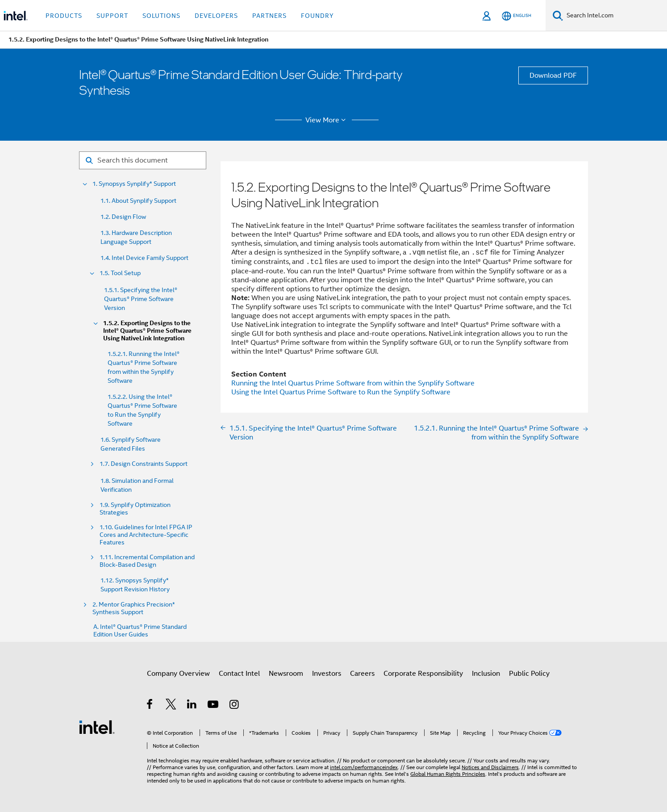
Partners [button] (269, 16)
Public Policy (529, 674)
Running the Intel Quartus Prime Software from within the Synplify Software (353, 383)
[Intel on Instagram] (235, 706)
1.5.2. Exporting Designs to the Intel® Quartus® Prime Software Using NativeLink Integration (147, 331)
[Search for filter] (143, 160)
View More (327, 120)
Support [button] (112, 16)
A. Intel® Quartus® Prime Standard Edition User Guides (140, 631)
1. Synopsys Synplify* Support (134, 184)
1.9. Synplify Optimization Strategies (135, 509)
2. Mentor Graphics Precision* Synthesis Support (134, 608)
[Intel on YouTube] (214, 706)
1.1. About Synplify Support (138, 201)
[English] (517, 16)
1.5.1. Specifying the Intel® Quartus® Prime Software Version (141, 299)
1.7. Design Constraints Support (144, 464)
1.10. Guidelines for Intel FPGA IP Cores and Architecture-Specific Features (146, 535)
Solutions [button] (161, 16)
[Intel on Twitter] (171, 706)
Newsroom (286, 674)
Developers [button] (216, 16)
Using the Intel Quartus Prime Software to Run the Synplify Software (341, 392)
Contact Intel (239, 674)
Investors (327, 674)
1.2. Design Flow (123, 217)
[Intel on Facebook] (150, 706)
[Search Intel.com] (615, 16)
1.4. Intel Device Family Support (144, 258)
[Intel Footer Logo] (97, 727)
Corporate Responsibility (423, 674)
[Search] (558, 15)
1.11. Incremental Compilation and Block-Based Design (147, 561)
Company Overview (178, 674)
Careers (362, 674)
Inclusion (486, 674)
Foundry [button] (317, 16)
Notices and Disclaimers (490, 767)
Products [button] (64, 16)
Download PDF (553, 75)
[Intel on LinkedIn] (192, 706)
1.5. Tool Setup (120, 273)
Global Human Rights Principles (448, 774)
